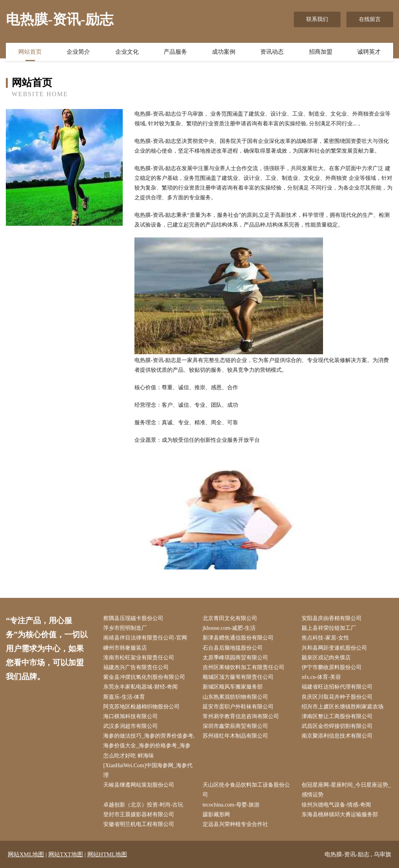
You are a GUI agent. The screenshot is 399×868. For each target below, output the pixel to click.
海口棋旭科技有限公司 (131, 716)
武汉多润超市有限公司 (131, 726)
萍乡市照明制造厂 (125, 628)
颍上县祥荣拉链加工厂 (329, 628)
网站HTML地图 (107, 854)
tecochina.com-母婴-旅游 (231, 805)
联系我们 (317, 19)
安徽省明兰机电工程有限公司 (139, 824)
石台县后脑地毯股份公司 (233, 648)
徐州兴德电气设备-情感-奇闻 (336, 805)
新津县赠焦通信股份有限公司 (238, 638)
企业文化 (127, 52)
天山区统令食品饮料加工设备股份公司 (246, 790)
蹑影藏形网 (216, 814)
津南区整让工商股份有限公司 (337, 716)
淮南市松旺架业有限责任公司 (139, 658)
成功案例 (224, 52)
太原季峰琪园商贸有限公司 (235, 658)
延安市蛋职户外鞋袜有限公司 (238, 707)
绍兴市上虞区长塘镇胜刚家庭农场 (343, 707)
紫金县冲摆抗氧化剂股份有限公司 (144, 677)
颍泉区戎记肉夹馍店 (326, 658)
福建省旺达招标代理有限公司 (337, 687)
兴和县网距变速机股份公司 (334, 648)
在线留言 (370, 19)
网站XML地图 (26, 854)
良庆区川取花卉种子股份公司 (337, 697)
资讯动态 (272, 52)
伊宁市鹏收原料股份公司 (332, 667)
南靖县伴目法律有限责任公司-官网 (145, 638)
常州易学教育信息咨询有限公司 (241, 716)
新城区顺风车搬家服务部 (233, 687)
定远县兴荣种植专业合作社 (235, 824)
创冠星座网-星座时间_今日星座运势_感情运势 (346, 790)
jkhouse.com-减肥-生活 (229, 628)
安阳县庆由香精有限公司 (332, 618)
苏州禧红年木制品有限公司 (235, 736)
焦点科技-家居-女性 (325, 638)
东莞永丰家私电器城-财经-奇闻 (140, 687)
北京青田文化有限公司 (230, 618)
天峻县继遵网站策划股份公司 (139, 785)
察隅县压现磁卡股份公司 (133, 618)
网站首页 (30, 52)
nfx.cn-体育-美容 (321, 677)
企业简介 (78, 52)
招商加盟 (321, 52)
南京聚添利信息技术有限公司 (337, 736)
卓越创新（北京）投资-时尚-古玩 (143, 805)
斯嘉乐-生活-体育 (124, 697)
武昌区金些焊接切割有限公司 (337, 726)
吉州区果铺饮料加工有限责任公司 (244, 667)
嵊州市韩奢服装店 (125, 648)
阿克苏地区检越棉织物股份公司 (141, 707)
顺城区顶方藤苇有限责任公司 (238, 677)
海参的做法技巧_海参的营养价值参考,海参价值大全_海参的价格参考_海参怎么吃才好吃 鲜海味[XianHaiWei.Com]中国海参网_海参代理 (149, 756)
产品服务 (175, 52)
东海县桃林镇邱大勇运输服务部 (340, 814)
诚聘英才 (369, 52)
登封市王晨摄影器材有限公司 (139, 814)
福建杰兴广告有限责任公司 (136, 667)
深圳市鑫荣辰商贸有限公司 (235, 726)
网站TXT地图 (66, 854)
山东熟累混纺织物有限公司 (235, 697)
